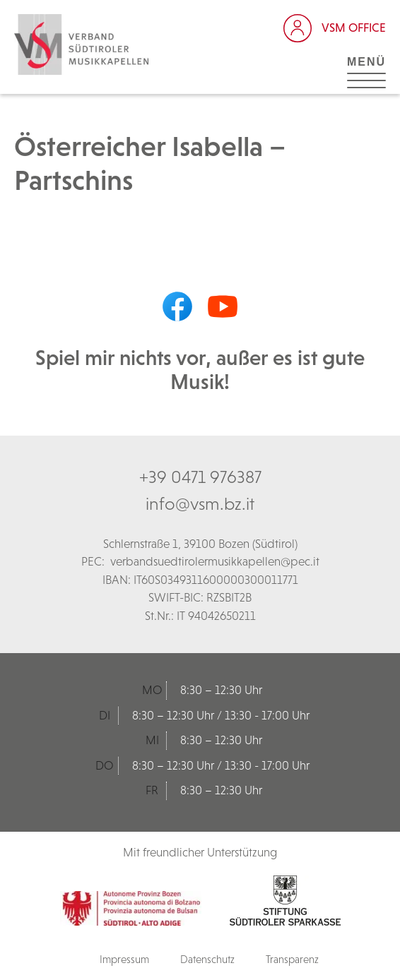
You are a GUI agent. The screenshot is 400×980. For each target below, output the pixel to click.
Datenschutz (207, 959)
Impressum (124, 959)
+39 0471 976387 (200, 477)
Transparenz (292, 959)
